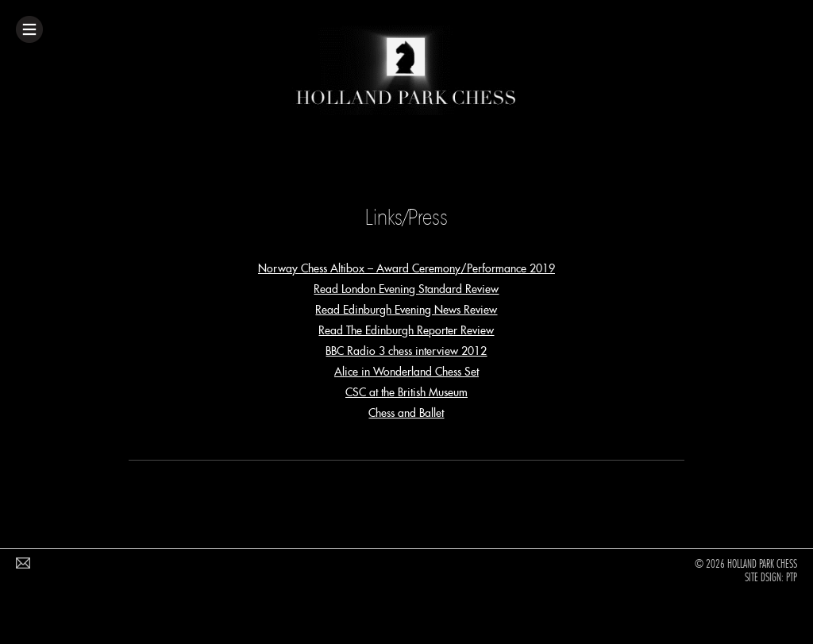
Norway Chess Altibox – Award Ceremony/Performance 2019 (406, 268)
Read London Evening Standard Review (406, 289)
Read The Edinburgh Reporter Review (406, 330)
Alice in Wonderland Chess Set (406, 372)
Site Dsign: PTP (771, 577)
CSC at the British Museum (406, 392)
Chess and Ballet (406, 413)
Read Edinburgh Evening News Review (406, 310)
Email (27, 566)
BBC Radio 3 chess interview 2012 (406, 351)
